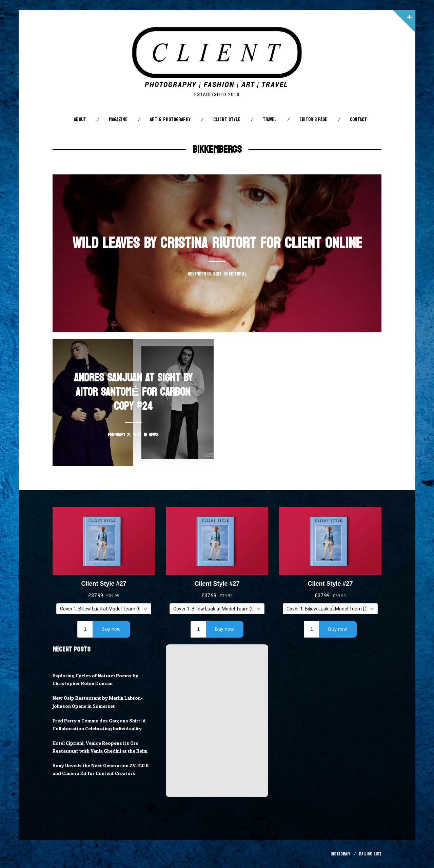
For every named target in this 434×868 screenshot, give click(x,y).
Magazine (118, 120)
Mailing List (370, 854)
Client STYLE (227, 120)
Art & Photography (170, 120)
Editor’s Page (313, 120)
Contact (358, 120)
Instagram (340, 854)
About (80, 120)
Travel (270, 120)
